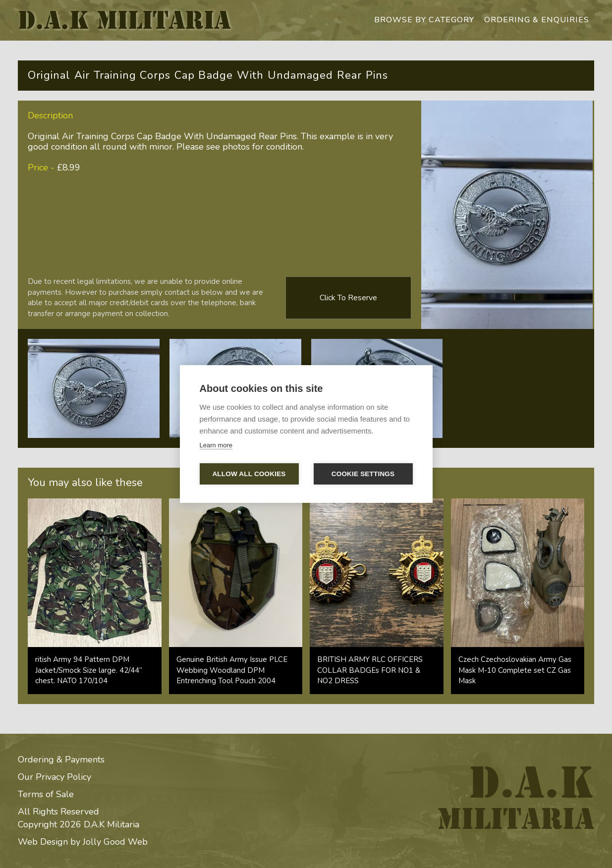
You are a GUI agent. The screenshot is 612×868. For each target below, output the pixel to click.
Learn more (216, 445)
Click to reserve (348, 298)
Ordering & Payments (61, 759)
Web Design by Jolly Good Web (83, 842)
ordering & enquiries (537, 20)
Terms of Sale (46, 794)
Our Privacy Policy (55, 777)
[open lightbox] (94, 388)
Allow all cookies (249, 474)
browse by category (424, 20)
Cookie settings (363, 474)
